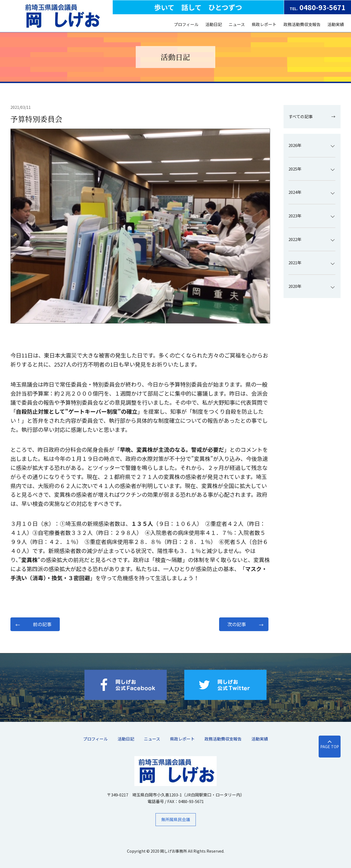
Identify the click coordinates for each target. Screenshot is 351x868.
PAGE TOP (330, 747)
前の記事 (42, 624)
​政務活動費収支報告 (302, 24)
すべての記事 (301, 116)
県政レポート (264, 24)
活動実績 (336, 24)
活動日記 (214, 24)
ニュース (237, 24)
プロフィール (186, 24)
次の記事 (237, 624)
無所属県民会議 (176, 819)
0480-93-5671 (318, 7)
